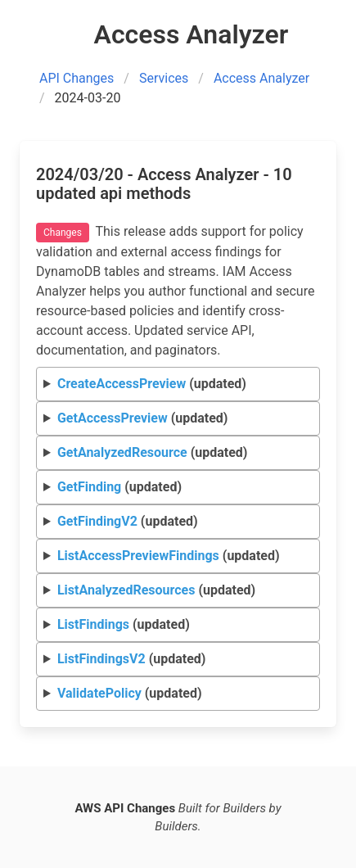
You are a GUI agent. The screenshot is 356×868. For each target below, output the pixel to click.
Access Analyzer (261, 78)
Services (164, 78)
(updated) (152, 384)
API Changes (77, 78)
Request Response (178, 591)
